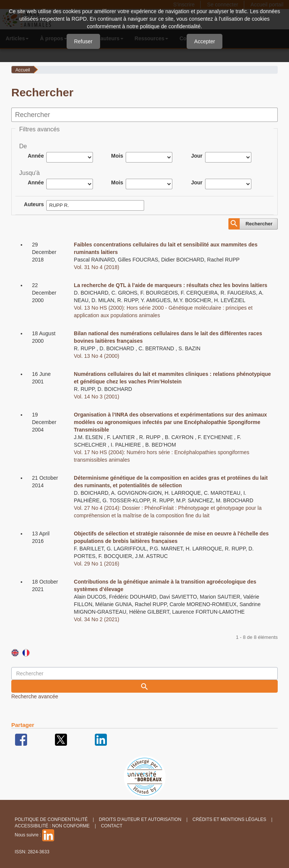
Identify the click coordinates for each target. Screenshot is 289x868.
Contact (112, 826)
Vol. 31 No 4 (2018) (97, 267)
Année (36, 156)
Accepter (205, 41)
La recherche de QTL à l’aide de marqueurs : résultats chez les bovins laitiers (170, 285)
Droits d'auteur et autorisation (140, 819)
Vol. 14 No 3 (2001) (97, 397)
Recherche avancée (35, 696)
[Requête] (144, 673)
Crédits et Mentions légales (230, 819)
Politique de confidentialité (51, 819)
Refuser (83, 41)
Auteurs (34, 204)
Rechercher (259, 224)
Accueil (23, 70)
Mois (117, 156)
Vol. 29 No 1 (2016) (97, 564)
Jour (197, 156)
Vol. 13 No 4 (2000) (97, 356)
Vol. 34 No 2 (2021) (97, 619)
